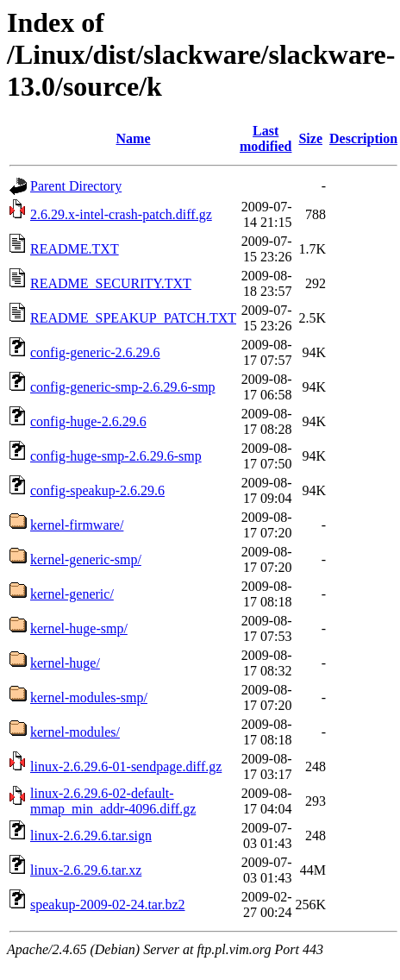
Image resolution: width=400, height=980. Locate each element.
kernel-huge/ (65, 663)
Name (134, 138)
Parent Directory (76, 186)
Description (363, 138)
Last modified (266, 138)
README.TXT (75, 249)
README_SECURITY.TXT (111, 283)
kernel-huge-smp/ (79, 628)
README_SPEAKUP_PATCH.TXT (133, 318)
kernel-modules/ (75, 732)
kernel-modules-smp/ (89, 697)
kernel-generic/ (72, 594)
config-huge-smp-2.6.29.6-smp (116, 456)
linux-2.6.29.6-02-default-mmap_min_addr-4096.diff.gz (113, 801)
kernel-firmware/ (77, 525)
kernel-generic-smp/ (86, 559)
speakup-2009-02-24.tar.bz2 (108, 905)
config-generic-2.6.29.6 (95, 352)
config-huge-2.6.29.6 (88, 421)
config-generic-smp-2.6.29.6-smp (123, 387)
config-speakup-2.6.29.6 (97, 490)
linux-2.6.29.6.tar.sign (91, 836)
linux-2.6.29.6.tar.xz (86, 870)
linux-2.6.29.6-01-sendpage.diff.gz (126, 766)
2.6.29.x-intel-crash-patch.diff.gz (121, 214)
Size (310, 138)
